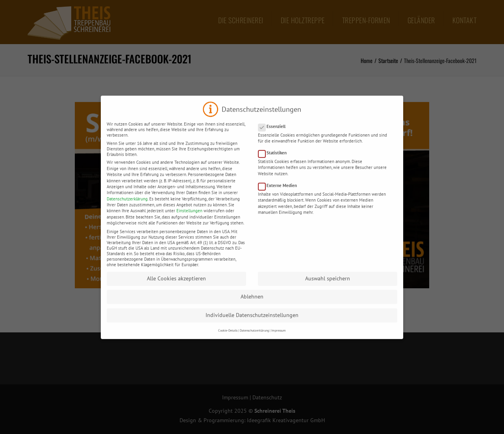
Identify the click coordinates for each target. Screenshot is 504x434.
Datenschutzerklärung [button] (254, 337)
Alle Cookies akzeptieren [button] (176, 285)
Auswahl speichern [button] (328, 285)
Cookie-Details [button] (228, 337)
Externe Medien (280, 192)
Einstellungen (189, 217)
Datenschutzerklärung (127, 206)
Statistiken (275, 160)
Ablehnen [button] (252, 303)
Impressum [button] (279, 337)
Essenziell (274, 133)
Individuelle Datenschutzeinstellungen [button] (252, 322)
